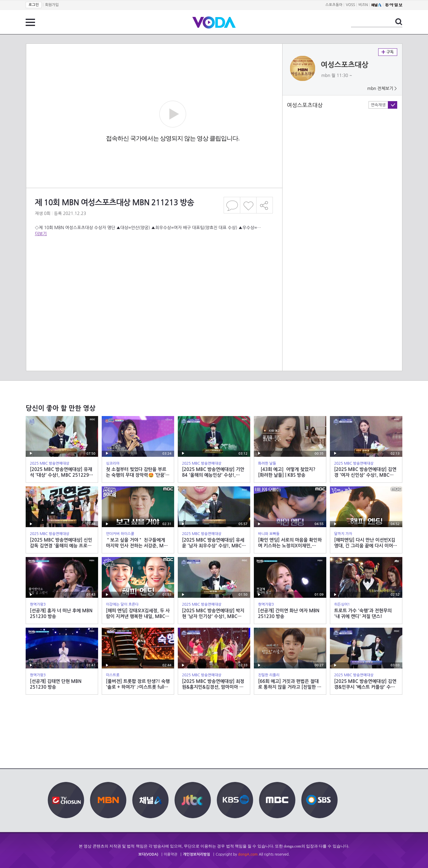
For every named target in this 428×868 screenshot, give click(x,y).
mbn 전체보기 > (382, 88)
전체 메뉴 (30, 22)
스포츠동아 (334, 5)
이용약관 (171, 854)
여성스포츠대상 (345, 65)
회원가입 (52, 5)
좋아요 (248, 205)
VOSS (351, 5)
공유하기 (265, 205)
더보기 (41, 234)
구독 (388, 52)
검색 (399, 22)
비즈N (363, 5)
